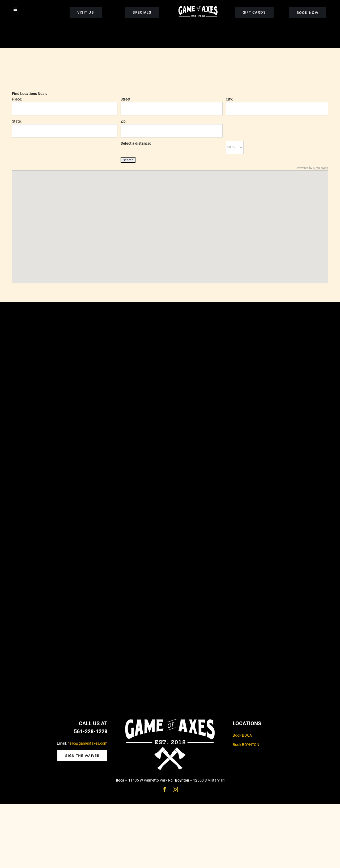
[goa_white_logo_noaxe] (198, 6)
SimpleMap (320, 168)
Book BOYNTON (246, 745)
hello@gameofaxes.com (87, 743)
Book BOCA (242, 735)
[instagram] (175, 790)
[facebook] (165, 790)
